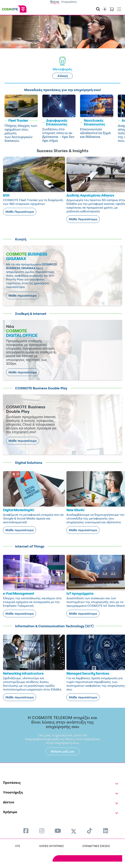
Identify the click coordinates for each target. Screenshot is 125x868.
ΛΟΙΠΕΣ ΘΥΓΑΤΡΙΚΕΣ (51, 846)
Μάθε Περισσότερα (20, 212)
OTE (18, 846)
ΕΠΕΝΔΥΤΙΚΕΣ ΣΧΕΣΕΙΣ (96, 846)
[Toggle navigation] (119, 8)
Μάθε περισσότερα (23, 295)
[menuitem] (26, 831)
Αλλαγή (63, 76)
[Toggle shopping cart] (112, 9)
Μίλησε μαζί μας (63, 751)
